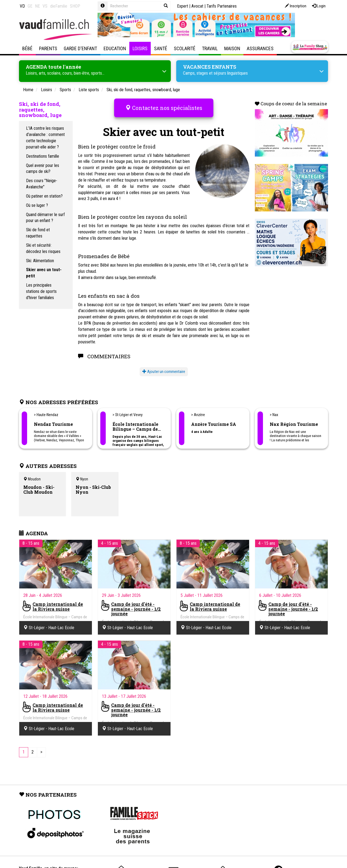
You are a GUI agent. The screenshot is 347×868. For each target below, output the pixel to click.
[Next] (41, 747)
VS (45, 6)
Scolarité (185, 48)
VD (22, 6)
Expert (183, 6)
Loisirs (140, 48)
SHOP (75, 6)
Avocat (197, 6)
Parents (48, 48)
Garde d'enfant (80, 48)
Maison (232, 48)
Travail (210, 48)
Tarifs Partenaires (222, 6)
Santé (161, 48)
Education (115, 48)
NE (37, 6)
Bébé (27, 48)
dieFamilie (59, 6)
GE (30, 6)
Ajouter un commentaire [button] (164, 366)
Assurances (260, 48)
